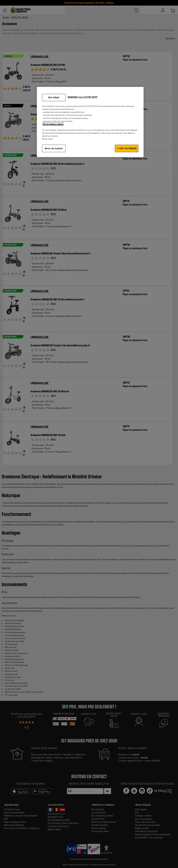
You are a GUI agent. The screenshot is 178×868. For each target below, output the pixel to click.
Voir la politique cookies (53, 124)
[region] (90, 122)
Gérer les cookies (54, 148)
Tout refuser (54, 97)
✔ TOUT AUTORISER (127, 148)
